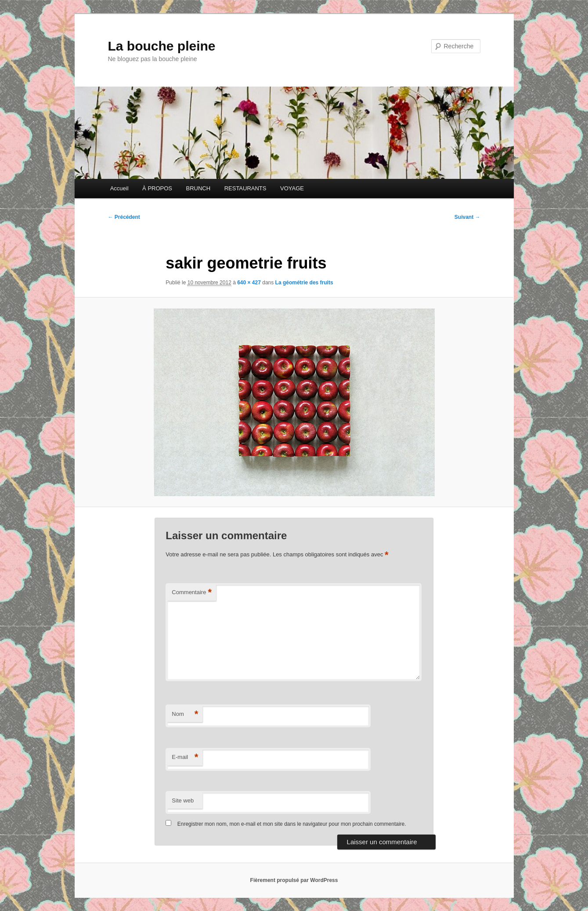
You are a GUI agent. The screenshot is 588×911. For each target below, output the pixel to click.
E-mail (185, 757)
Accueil (119, 188)
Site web (183, 800)
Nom (185, 714)
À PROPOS (157, 188)
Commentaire (192, 593)
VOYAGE (292, 188)
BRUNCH (198, 188)
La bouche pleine (162, 46)
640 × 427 (249, 283)
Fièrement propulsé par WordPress (294, 880)
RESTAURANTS (245, 188)
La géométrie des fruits (304, 283)
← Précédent (124, 217)
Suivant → (467, 217)
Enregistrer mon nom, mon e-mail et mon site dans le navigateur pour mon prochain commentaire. (292, 824)
